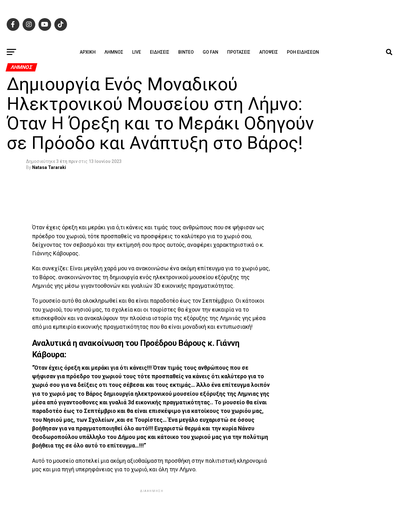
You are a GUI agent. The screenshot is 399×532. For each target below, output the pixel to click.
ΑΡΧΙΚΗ (88, 52)
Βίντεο (186, 52)
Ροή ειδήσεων (303, 52)
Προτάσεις (239, 52)
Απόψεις (269, 52)
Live (137, 52)
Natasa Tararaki (49, 167)
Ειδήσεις (160, 52)
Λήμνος (114, 52)
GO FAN (210, 52)
